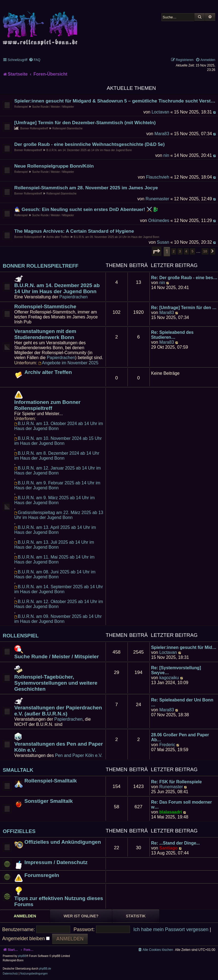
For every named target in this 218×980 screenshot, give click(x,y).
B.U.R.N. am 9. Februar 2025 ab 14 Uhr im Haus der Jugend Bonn (57, 485)
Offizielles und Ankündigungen (63, 842)
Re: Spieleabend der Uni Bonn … (182, 702)
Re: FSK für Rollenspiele (176, 782)
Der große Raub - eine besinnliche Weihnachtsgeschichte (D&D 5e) (89, 144)
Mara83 (162, 134)
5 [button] (192, 251)
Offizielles (19, 831)
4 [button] (186, 251)
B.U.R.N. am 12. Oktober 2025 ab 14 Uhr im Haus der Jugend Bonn (59, 604)
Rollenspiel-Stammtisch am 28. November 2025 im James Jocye (86, 188)
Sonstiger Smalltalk (49, 801)
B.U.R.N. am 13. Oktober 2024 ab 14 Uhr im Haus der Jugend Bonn (59, 426)
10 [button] (205, 251)
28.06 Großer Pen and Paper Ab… (180, 737)
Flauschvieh (158, 177)
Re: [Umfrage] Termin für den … (184, 308)
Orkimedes (159, 220)
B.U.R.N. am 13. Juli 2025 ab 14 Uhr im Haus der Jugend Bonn (54, 545)
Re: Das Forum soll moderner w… (182, 805)
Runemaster (157, 199)
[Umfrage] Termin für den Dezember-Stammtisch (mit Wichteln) (85, 123)
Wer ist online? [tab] (81, 916)
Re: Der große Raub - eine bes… (184, 278)
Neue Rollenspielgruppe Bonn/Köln (54, 166)
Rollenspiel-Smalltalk (51, 781)
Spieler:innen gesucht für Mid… (184, 647)
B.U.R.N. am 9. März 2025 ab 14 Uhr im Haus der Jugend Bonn (54, 500)
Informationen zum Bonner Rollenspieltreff (47, 405)
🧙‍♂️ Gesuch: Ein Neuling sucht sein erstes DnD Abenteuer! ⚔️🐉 (86, 209)
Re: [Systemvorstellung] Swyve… (176, 670)
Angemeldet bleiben (26, 939)
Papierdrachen (74, 297)
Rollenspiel (21, 107)
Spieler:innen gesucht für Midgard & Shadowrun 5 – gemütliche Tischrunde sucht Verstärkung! (115, 101)
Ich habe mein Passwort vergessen (171, 929)
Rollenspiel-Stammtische (67, 128)
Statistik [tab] (136, 916)
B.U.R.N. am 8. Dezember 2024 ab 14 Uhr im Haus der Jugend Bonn (57, 456)
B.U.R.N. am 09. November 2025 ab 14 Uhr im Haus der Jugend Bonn (117, 237)
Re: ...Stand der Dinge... (175, 843)
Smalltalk (18, 770)
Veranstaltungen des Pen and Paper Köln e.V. (59, 747)
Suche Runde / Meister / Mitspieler (53, 107)
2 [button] (174, 251)
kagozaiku (169, 678)
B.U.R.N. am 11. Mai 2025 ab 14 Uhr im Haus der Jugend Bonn (54, 560)
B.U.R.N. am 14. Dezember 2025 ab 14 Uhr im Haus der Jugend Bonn (89, 150)
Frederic (167, 745)
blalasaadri (171, 812)
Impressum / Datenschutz (56, 862)
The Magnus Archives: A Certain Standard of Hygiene (74, 231)
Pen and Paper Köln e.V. (79, 755)
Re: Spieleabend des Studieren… (172, 335)
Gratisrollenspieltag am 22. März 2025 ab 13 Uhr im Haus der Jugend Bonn (59, 515)
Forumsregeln (42, 875)
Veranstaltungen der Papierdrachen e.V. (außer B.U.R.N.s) (58, 711)
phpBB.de (45, 969)
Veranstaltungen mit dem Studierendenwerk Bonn (45, 334)
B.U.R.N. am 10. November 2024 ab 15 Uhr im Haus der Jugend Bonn (58, 441)
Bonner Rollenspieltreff (34, 128)
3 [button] (180, 251)
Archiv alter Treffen (58, 237)
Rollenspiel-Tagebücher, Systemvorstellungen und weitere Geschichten (56, 683)
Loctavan (160, 112)
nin (166, 155)
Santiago (169, 848)
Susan (163, 242)
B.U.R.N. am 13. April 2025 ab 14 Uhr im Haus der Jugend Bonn (55, 530)
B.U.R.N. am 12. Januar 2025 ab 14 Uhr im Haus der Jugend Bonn (57, 470)
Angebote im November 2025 (68, 363)
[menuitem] (35, 60)
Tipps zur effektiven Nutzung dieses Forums (59, 901)
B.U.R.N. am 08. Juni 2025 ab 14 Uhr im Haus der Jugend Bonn (55, 574)
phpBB (22, 956)
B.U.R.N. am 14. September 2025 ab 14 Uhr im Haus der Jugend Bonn (59, 589)
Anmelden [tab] (25, 916)
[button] (157, 251)
